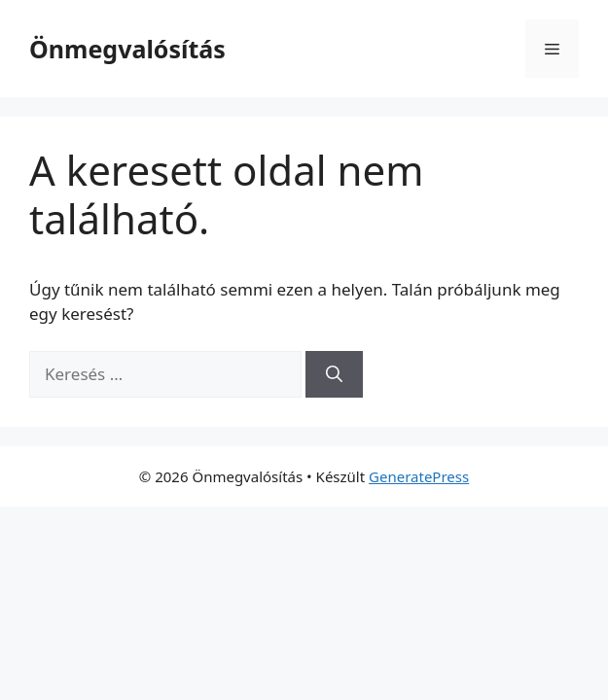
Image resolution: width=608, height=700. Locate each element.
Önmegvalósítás (127, 49)
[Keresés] (334, 374)
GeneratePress (419, 476)
